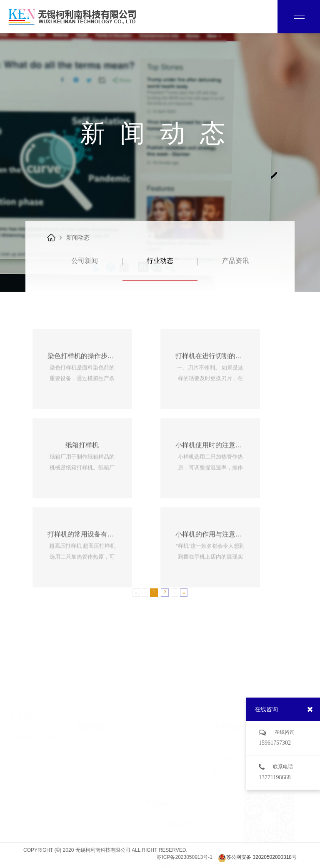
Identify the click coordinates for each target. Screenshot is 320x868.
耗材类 (163, 836)
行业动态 (160, 261)
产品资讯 (235, 261)
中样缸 (163, 824)
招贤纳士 (224, 732)
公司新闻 (85, 261)
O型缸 (163, 812)
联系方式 (224, 744)
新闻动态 (78, 238)
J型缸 (162, 801)
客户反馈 (224, 721)
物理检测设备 (171, 859)
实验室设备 (169, 847)
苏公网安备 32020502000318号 (257, 858)
